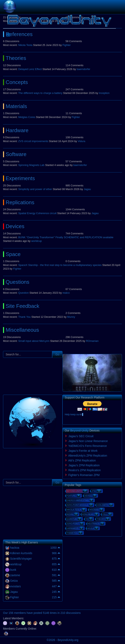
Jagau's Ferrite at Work (83, 451)
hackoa (15, 548)
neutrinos (96, 524)
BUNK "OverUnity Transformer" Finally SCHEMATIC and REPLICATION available (66, 237)
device (91, 496)
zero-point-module (80, 505)
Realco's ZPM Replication (85, 470)
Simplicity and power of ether (35, 189)
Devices (15, 226)
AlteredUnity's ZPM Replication (88, 456)
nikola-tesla (76, 510)
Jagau (87, 189)
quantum (74, 519)
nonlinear (90, 514)
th (89, 519)
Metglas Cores (27, 117)
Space (13, 254)
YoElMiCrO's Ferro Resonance (88, 446)
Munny (71, 317)
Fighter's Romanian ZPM (84, 475)
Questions (17, 282)
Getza (14, 581)
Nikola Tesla (25, 45)
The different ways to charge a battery (40, 93)
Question (23, 293)
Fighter (67, 45)
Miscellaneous (22, 330)
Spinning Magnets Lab (31, 165)
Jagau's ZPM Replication (84, 465)
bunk (13, 570)
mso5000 (96, 510)
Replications (20, 202)
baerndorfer (83, 69)
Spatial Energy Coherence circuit (37, 213)
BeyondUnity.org (68, 640)
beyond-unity (77, 491)
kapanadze (75, 528)
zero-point (75, 524)
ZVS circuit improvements (33, 141)
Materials (16, 106)
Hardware (17, 130)
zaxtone (15, 575)
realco (66, 293)
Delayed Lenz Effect (30, 69)
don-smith (105, 505)
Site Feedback (22, 306)
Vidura (81, 141)
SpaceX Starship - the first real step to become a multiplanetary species (60, 265)
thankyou (75, 533)
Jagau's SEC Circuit (81, 436)
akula (93, 528)
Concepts (17, 82)
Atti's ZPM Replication (82, 460)
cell (107, 514)
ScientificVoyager (21, 559)
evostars (15, 586)
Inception (104, 93)
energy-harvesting (80, 500)
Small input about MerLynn (34, 341)
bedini (72, 514)
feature (74, 496)
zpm (97, 491)
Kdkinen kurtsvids (21, 553)
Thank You (24, 317)
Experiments (20, 178)
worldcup (36, 241)
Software (16, 154)
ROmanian (92, 341)
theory (103, 519)
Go (57, 354)
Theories (16, 58)
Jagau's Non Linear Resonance (88, 441)
